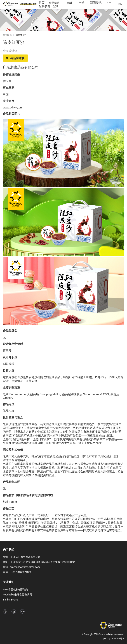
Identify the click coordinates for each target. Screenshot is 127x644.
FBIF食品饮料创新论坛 (16, 590)
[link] (21, 36)
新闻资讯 (96, 3)
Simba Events (11, 600)
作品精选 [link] (7, 35)
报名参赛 (44, 6)
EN (120, 4)
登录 (56, 6)
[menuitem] (42, 3)
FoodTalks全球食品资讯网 (17, 595)
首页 (42, 3)
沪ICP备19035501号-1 (113, 639)
